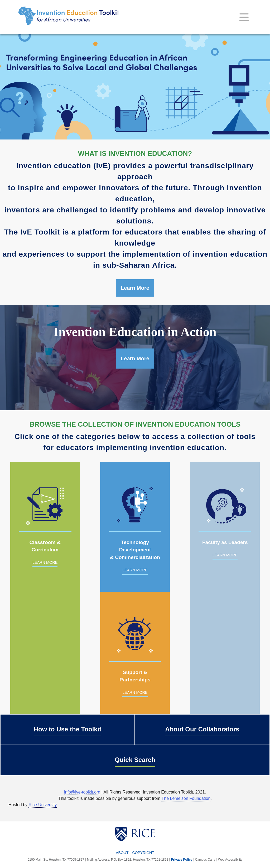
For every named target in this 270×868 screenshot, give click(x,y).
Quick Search (135, 760)
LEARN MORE (45, 562)
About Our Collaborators (202, 729)
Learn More (135, 288)
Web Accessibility (230, 860)
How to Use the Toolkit (68, 729)
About (122, 853)
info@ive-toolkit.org (82, 792)
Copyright (143, 853)
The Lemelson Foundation (186, 798)
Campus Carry (205, 860)
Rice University (43, 805)
